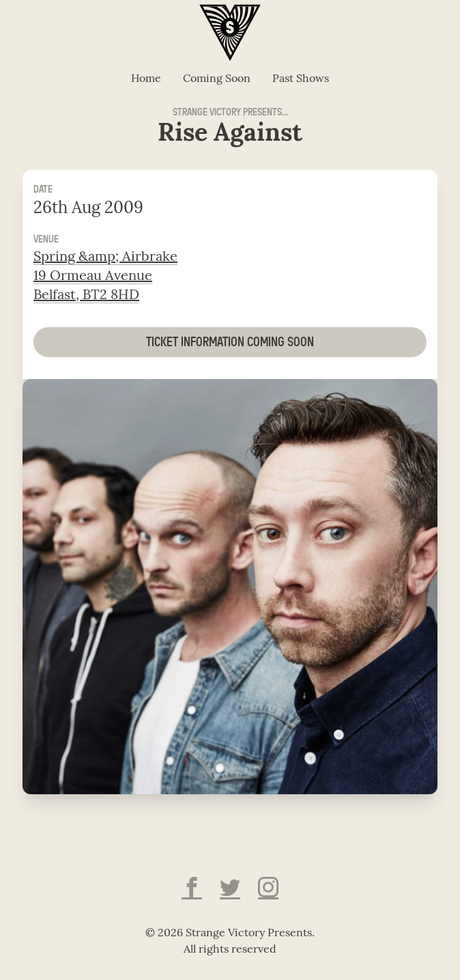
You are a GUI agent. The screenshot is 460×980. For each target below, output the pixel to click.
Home (146, 79)
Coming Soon (217, 79)
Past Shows (301, 79)
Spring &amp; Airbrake (105, 257)
